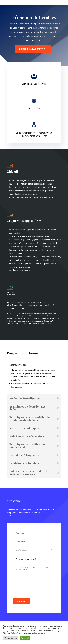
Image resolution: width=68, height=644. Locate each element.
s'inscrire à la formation (33, 49)
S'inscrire (22, 601)
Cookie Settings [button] (11, 638)
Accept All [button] (25, 638)
